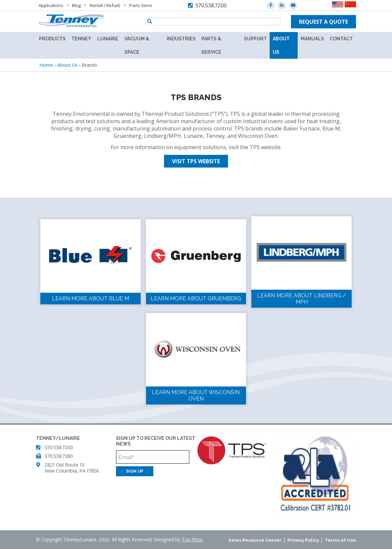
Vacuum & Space (137, 45)
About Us (281, 45)
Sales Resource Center (255, 540)
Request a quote (323, 22)
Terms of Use (340, 540)
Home (46, 65)
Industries (181, 39)
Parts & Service (211, 45)
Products (52, 39)
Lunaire (108, 39)
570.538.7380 (59, 456)
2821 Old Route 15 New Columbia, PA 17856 (72, 468)
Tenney (81, 39)
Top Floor (192, 539)
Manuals (312, 39)
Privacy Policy (303, 540)
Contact (341, 39)
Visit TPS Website (196, 161)
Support (255, 39)
